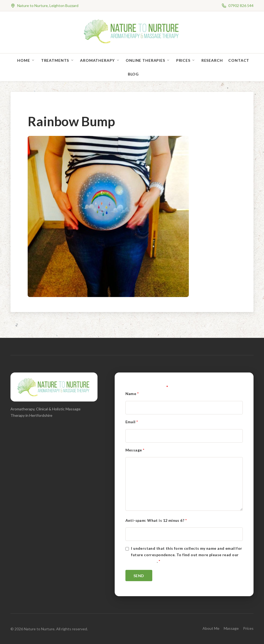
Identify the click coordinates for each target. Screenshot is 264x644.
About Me (211, 628)
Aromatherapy (97, 60)
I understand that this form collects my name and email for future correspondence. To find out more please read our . (187, 555)
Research (212, 60)
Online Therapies (145, 60)
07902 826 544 (241, 6)
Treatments (55, 60)
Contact (239, 60)
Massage (231, 628)
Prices (183, 60)
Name (132, 394)
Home (23, 60)
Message (135, 450)
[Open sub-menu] (34, 60)
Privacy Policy (144, 561)
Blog (133, 74)
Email (132, 422)
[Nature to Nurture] (132, 43)
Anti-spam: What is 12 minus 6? (156, 520)
